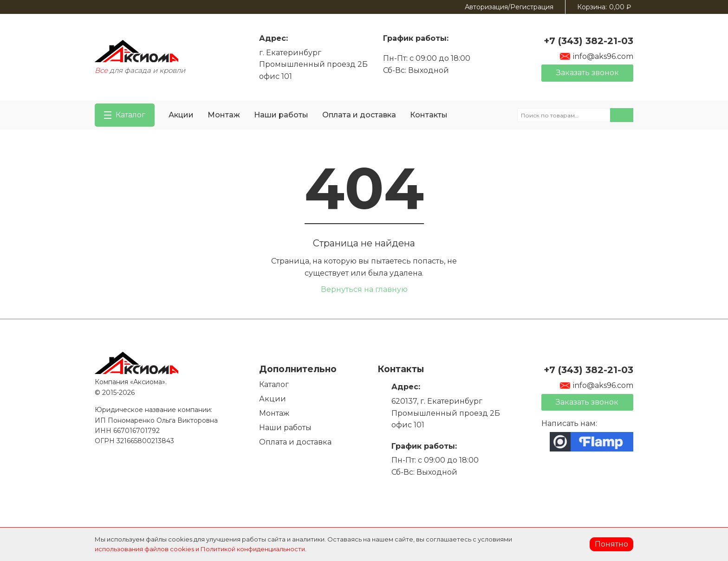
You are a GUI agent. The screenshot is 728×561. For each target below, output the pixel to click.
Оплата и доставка (359, 115)
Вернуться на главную (364, 289)
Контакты (429, 115)
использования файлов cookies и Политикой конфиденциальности (200, 549)
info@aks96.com (596, 56)
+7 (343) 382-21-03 (588, 41)
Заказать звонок (588, 73)
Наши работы (281, 115)
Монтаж (224, 115)
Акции (181, 115)
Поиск (622, 115)
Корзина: (604, 7)
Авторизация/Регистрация (509, 7)
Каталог (274, 384)
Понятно (611, 544)
